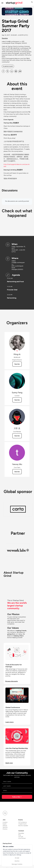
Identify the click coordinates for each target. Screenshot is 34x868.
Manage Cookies (17, 864)
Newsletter (21, 833)
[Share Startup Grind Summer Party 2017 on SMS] (20, 71)
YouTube (21, 837)
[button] (32, 2)
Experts (5, 824)
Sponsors (5, 827)
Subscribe (16, 797)
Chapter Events (22, 824)
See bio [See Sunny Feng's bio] (17, 400)
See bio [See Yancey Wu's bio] (17, 472)
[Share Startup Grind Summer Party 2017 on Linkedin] (12, 71)
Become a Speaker (23, 826)
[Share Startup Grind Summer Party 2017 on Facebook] (3, 71)
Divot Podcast (22, 838)
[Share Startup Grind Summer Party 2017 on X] (8, 71)
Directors (5, 829)
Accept (17, 858)
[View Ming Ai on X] (17, 351)
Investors (5, 822)
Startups (5, 826)
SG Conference (23, 822)
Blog (20, 835)
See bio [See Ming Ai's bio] (17, 364)
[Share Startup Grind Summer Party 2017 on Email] (16, 71)
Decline (17, 861)
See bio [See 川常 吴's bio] (17, 436)
